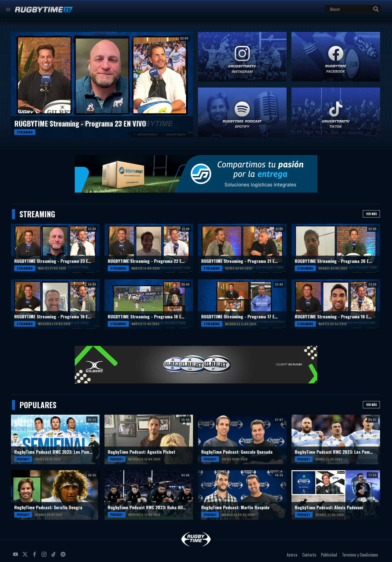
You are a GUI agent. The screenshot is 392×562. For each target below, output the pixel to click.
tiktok (54, 556)
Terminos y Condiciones (360, 555)
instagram (45, 556)
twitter (26, 556)
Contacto (309, 555)
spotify (64, 556)
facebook (35, 556)
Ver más (371, 214)
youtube (16, 556)
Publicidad (329, 555)
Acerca (292, 555)
